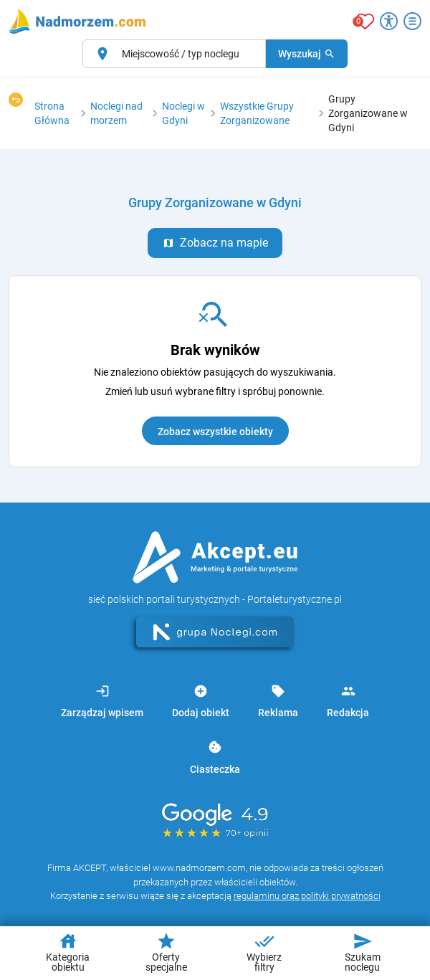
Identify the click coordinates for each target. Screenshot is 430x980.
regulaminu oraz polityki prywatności (307, 896)
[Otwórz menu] (412, 21)
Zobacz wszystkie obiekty (215, 432)
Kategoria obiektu (68, 952)
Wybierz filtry (264, 952)
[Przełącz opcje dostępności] (389, 21)
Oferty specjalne (166, 952)
